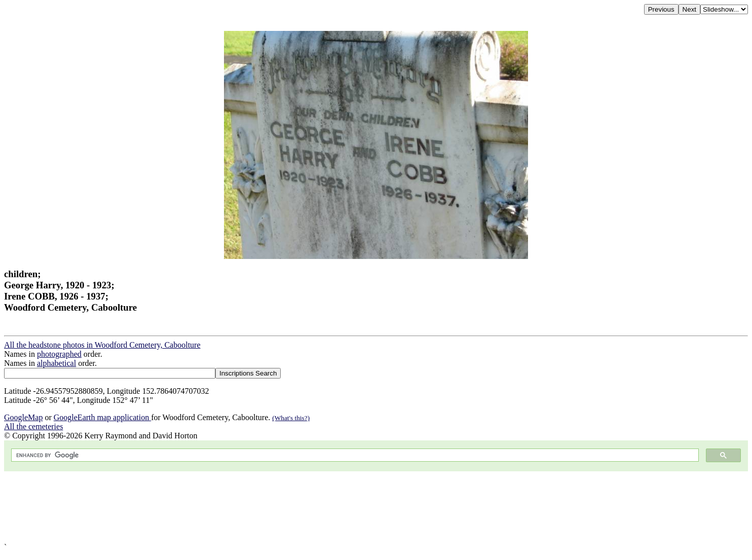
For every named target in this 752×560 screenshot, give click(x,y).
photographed (59, 354)
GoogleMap (23, 417)
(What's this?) (291, 418)
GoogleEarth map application (102, 417)
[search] (354, 455)
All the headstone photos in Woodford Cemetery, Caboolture (102, 345)
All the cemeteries (33, 426)
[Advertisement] (308, 507)
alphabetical (57, 363)
